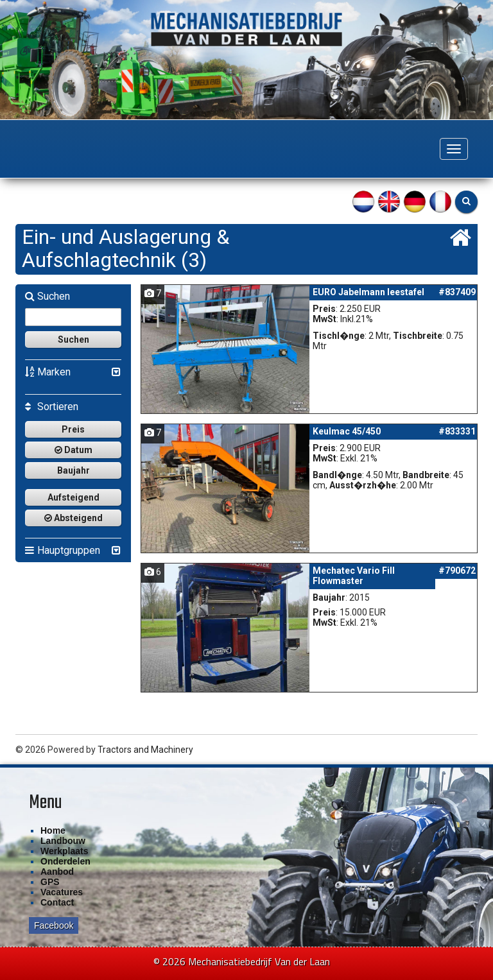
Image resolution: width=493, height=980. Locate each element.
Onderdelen (65, 861)
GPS (50, 882)
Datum (74, 450)
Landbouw (63, 841)
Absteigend (74, 518)
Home (53, 830)
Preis (73, 429)
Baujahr (74, 470)
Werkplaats (64, 851)
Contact (57, 902)
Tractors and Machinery (145, 750)
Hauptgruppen (63, 550)
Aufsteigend (74, 497)
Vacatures (62, 892)
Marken (48, 372)
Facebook (54, 925)
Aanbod (57, 872)
